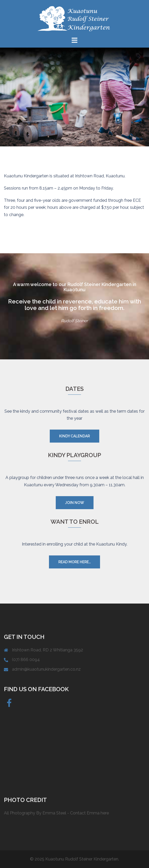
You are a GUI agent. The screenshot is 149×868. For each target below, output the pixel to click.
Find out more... (74, 112)
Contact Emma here (89, 813)
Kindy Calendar (74, 436)
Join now (75, 503)
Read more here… (74, 562)
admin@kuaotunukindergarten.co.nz (46, 669)
